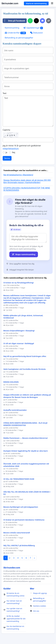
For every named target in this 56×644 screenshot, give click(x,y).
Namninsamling (12, 28)
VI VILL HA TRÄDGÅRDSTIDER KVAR (19, 479)
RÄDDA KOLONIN (11, 382)
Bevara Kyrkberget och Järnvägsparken (21, 507)
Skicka (7, 158)
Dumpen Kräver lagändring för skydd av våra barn (26, 451)
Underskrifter (15, 33)
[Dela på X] (36, 21)
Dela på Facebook (14, 21)
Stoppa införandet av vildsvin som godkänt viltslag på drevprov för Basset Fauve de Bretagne (27, 396)
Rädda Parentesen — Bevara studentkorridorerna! (26, 438)
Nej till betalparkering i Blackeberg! (18, 175)
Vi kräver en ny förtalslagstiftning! (18, 283)
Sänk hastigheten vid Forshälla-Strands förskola (24, 369)
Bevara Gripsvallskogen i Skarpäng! (19, 331)
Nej (14, 152)
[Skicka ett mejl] (42, 21)
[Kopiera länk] (49, 21)
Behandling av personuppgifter (19, 38)
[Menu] (52, 3)
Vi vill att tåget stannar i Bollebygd (19, 343)
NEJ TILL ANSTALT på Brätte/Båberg (19, 545)
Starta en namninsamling (36, 3)
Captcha (6, 130)
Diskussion (36, 33)
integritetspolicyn (11, 148)
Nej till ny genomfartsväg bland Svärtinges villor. (25, 356)
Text (5, 93)
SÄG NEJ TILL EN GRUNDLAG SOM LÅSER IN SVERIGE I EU (27, 493)
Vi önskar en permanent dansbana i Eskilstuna (24, 520)
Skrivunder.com (10, 3)
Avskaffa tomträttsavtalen (15, 410)
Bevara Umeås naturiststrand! (17, 533)
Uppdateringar (33, 28)
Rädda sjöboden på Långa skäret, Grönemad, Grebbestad (23, 317)
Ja (6, 152)
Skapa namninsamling (24, 254)
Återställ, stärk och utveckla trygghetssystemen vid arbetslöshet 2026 (26, 465)
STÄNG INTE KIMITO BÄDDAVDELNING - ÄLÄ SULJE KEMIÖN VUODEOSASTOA (25, 424)
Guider (7, 589)
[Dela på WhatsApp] (30, 21)
